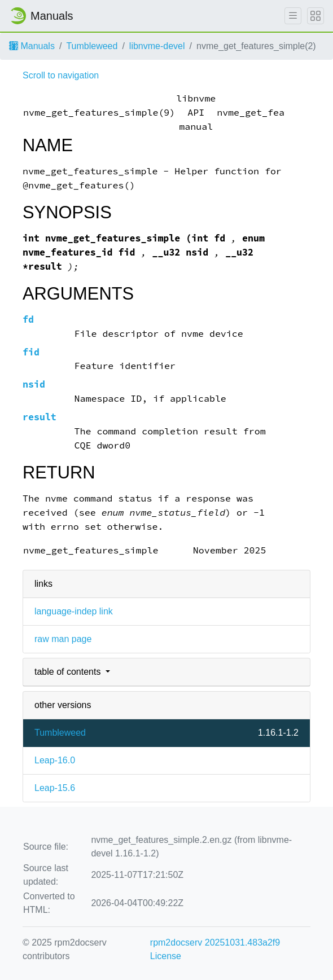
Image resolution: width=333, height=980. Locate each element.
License (166, 956)
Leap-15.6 (55, 788)
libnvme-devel (157, 46)
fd (28, 320)
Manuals (32, 46)
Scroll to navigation (61, 75)
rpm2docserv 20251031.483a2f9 (215, 942)
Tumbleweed (92, 46)
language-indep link (74, 611)
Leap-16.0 (55, 760)
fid (31, 352)
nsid (34, 384)
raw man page (63, 639)
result (40, 417)
